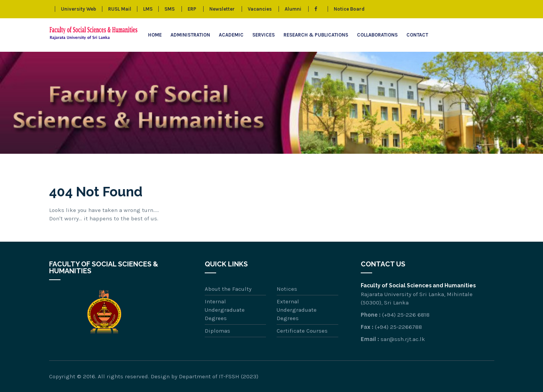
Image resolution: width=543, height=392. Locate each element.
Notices (287, 289)
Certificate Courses (302, 331)
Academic (231, 35)
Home (155, 35)
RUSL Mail (120, 9)
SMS (170, 9)
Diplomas (217, 331)
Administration (190, 35)
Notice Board (349, 9)
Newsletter (222, 9)
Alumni (293, 9)
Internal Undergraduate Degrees (225, 310)
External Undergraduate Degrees (297, 310)
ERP (192, 9)
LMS (148, 9)
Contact (417, 35)
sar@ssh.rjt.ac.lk (403, 339)
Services (264, 35)
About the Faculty (228, 289)
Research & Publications (316, 35)
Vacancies (260, 9)
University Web (79, 9)
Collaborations (377, 35)
